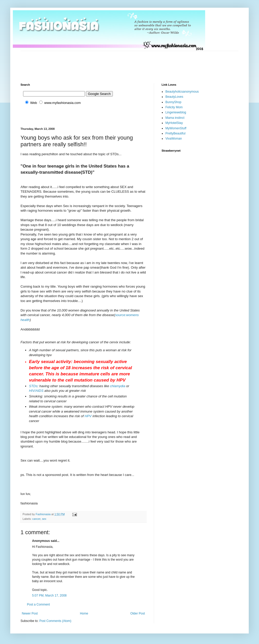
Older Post (138, 613)
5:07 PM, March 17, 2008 (49, 596)
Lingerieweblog (176, 112)
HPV (88, 416)
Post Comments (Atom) (55, 621)
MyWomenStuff (176, 128)
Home (84, 613)
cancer (36, 519)
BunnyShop (173, 102)
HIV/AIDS (36, 391)
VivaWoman (174, 139)
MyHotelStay (174, 123)
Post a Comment (38, 604)
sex (44, 519)
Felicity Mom (174, 107)
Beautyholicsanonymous (182, 92)
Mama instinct (175, 118)
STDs (33, 386)
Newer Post (30, 613)
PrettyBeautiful (175, 133)
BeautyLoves (174, 97)
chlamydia (118, 386)
